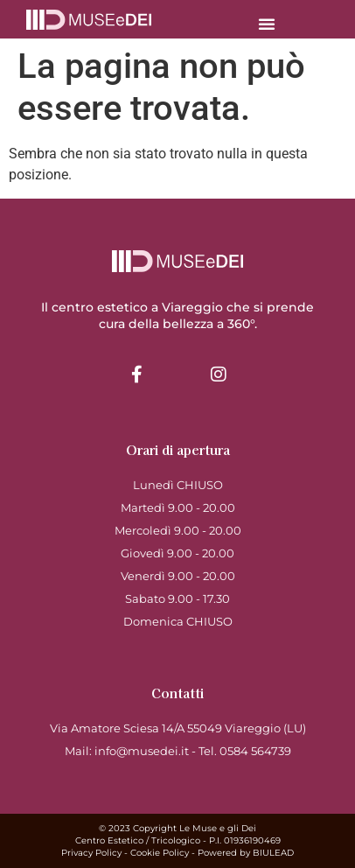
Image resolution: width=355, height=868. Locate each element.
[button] (267, 24)
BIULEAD (273, 853)
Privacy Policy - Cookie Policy (125, 853)
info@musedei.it (142, 751)
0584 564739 (255, 751)
